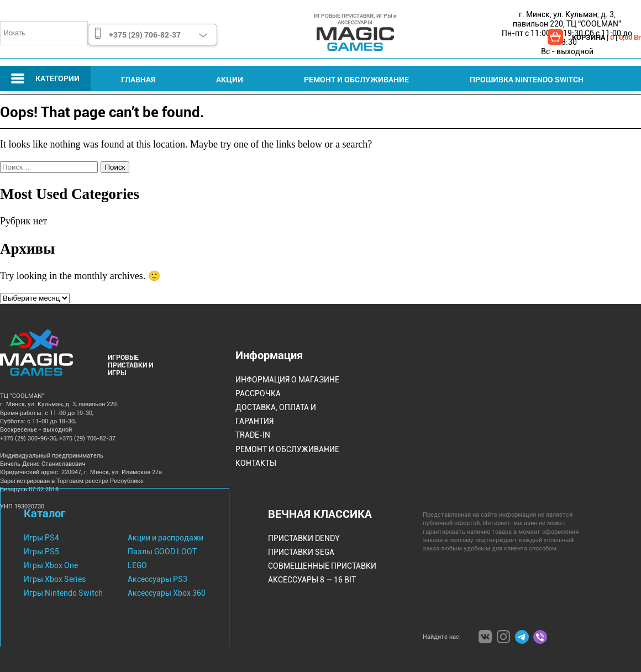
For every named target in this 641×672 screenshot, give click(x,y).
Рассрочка (258, 393)
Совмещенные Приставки (322, 566)
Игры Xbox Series (55, 579)
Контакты (256, 463)
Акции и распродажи (165, 538)
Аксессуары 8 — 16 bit (312, 580)
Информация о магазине (287, 380)
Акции (230, 79)
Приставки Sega (301, 552)
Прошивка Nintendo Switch (527, 79)
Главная (138, 79)
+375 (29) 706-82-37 (145, 35)
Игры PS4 (41, 538)
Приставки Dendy (304, 538)
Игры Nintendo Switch (63, 593)
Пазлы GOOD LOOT (162, 552)
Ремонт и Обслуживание (356, 79)
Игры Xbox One (51, 565)
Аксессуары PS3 (157, 579)
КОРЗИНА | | (606, 37)
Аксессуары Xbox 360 (167, 593)
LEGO (137, 565)
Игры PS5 (41, 552)
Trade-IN (253, 435)
